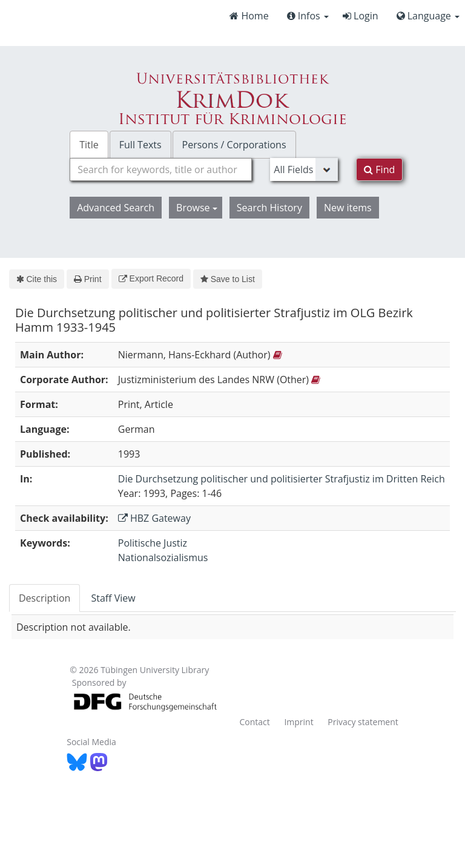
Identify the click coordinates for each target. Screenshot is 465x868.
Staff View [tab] (113, 598)
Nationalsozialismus (163, 557)
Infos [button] (308, 16)
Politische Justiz (153, 543)
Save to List (228, 279)
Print (87, 279)
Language (428, 16)
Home (249, 16)
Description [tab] (45, 598)
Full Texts (140, 145)
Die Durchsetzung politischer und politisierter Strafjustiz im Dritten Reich (282, 479)
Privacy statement (363, 722)
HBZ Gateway (154, 518)
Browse (197, 208)
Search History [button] (269, 208)
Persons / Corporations (234, 145)
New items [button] (348, 208)
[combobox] (161, 169)
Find (379, 169)
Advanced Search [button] (116, 208)
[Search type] (304, 169)
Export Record (151, 278)
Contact (254, 722)
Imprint (298, 722)
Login (361, 16)
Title (89, 145)
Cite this (37, 279)
